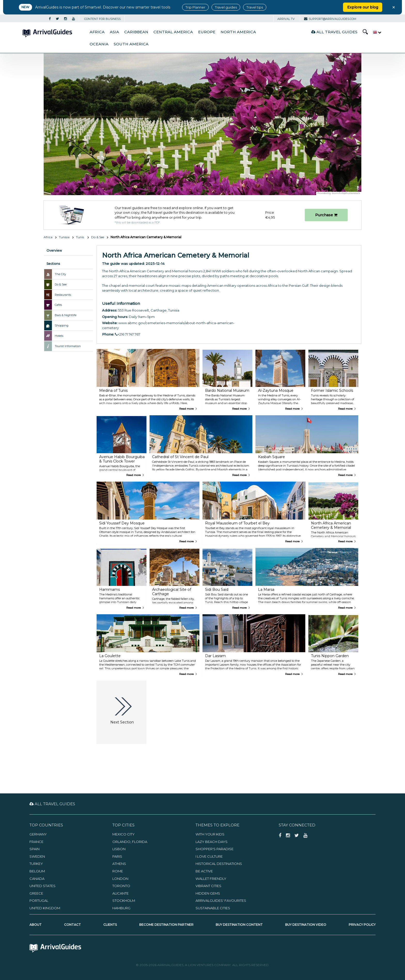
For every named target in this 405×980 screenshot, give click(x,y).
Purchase (326, 215)
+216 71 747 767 (128, 334)
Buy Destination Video (306, 925)
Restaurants (63, 295)
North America (238, 32)
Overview (54, 250)
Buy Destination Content (239, 925)
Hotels (59, 336)
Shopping (62, 325)
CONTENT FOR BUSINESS (102, 19)
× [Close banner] (394, 7)
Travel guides (226, 7)
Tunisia (64, 237)
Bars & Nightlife (66, 315)
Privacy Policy (362, 925)
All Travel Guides (334, 32)
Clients (110, 925)
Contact (72, 925)
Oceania (99, 44)
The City (60, 274)
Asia (114, 32)
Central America (173, 32)
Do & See (98, 237)
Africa (97, 32)
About (36, 925)
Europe (207, 32)
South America (131, 44)
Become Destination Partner (166, 925)
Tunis (80, 237)
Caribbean (136, 32)
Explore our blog (363, 7)
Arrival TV (286, 19)
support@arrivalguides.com (330, 19)
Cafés (58, 305)
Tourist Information (68, 346)
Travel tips (255, 7)
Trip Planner (195, 7)
